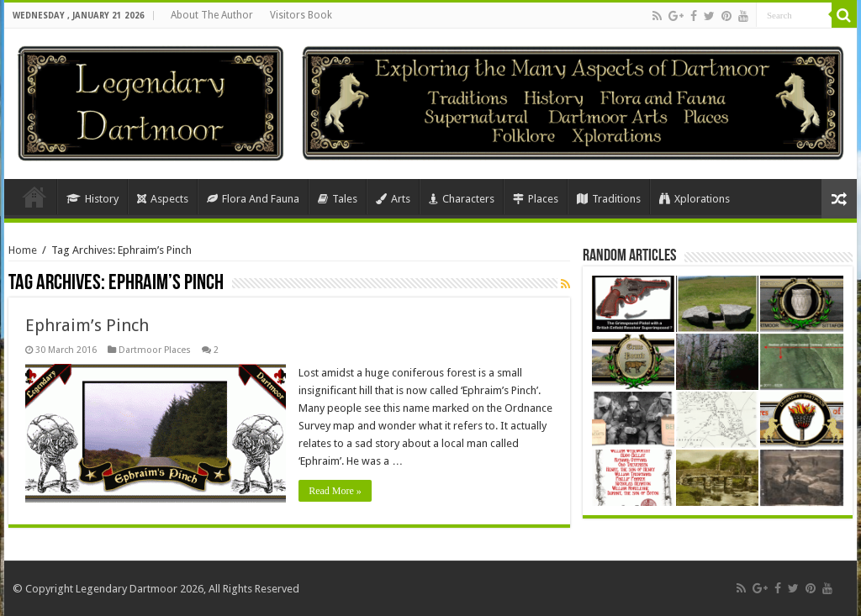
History (92, 199)
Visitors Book (301, 15)
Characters (462, 199)
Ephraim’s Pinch (87, 325)
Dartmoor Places (155, 350)
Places (536, 199)
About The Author (212, 15)
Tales (338, 199)
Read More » (335, 491)
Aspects (163, 199)
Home (34, 197)
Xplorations (695, 199)
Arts (393, 199)
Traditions (609, 199)
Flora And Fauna (253, 199)
